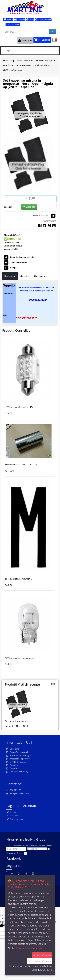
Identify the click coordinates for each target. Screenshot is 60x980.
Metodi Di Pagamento (20, 759)
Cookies (14, 765)
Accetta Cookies (42, 955)
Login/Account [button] (43, 20)
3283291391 (16, 790)
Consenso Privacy (15, 853)
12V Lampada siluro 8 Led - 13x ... (20, 407)
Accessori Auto (24, 61)
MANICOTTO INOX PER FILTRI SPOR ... (22, 465)
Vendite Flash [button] (12, 25)
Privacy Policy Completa (29, 948)
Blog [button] (30, 20)
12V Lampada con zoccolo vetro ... (20, 658)
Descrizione (10, 276)
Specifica (25, 276)
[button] (42, 40)
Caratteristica (41, 276)
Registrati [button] (25, 40)
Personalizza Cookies (39, 961)
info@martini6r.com (19, 793)
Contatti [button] (20, 20)
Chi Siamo (15, 749)
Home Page (9, 61)
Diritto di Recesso (18, 762)
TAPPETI (38, 61)
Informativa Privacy (19, 772)
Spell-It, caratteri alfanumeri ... (19, 579)
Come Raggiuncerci (19, 752)
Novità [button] (8, 20)
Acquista (29, 207)
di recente (22, 684)
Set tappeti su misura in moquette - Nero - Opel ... (18, 724)
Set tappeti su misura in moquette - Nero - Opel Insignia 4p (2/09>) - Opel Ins (29, 65)
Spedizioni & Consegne (21, 755)
